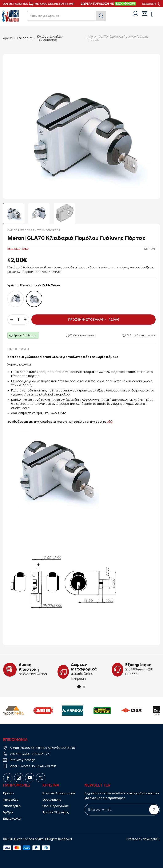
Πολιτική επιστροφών (139, 335)
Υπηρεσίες (11, 800)
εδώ (110, 422)
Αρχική (8, 38)
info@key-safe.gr (22, 760)
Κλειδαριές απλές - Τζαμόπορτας (50, 38)
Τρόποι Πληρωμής (56, 812)
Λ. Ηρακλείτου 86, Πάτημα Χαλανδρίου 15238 (42, 748)
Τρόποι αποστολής (81, 335)
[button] (79, 687)
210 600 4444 (20, 754)
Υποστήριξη (12, 806)
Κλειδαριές (25, 38)
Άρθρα (8, 812)
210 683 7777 (41, 754)
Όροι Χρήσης (52, 800)
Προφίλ (9, 793)
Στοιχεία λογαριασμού (59, 793)
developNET (151, 839)
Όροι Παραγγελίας (55, 806)
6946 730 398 (46, 766)
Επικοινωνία (12, 819)
